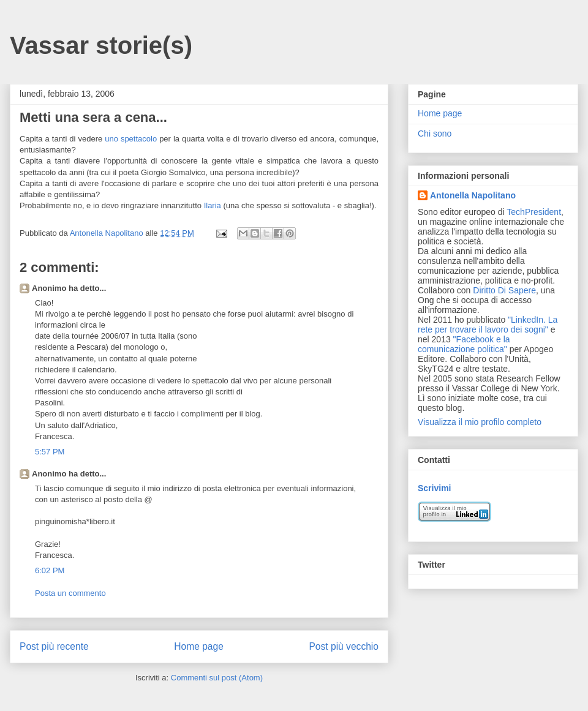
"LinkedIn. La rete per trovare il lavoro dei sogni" (488, 325)
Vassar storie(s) (101, 45)
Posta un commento (70, 593)
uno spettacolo (132, 139)
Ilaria (213, 205)
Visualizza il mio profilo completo (480, 422)
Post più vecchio (344, 646)
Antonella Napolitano (473, 195)
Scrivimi (434, 488)
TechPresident (534, 212)
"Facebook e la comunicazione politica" (464, 344)
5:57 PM (50, 452)
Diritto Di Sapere (504, 290)
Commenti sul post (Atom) (217, 678)
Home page (199, 646)
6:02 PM (50, 570)
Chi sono (435, 134)
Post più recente (54, 646)
